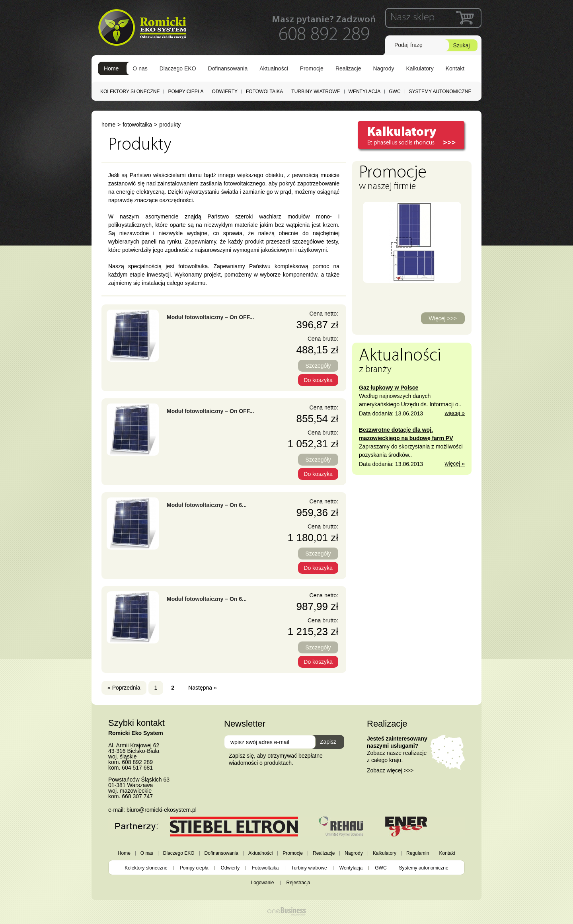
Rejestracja (298, 883)
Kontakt (455, 68)
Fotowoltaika (264, 92)
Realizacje (348, 68)
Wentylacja (365, 92)
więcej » (455, 413)
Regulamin (418, 853)
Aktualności (274, 68)
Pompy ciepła (186, 92)
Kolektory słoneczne (130, 92)
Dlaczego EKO (178, 68)
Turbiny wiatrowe (316, 92)
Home (111, 68)
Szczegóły (318, 366)
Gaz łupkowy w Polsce (389, 388)
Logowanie (262, 883)
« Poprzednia (124, 688)
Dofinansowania (228, 68)
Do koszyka (318, 380)
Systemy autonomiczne (440, 92)
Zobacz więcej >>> (390, 770)
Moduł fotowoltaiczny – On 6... (207, 505)
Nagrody (384, 68)
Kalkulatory (420, 68)
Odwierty (225, 92)
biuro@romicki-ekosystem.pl (162, 810)
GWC (395, 92)
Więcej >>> (443, 318)
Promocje (312, 68)
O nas (140, 68)
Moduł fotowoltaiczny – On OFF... (210, 317)
